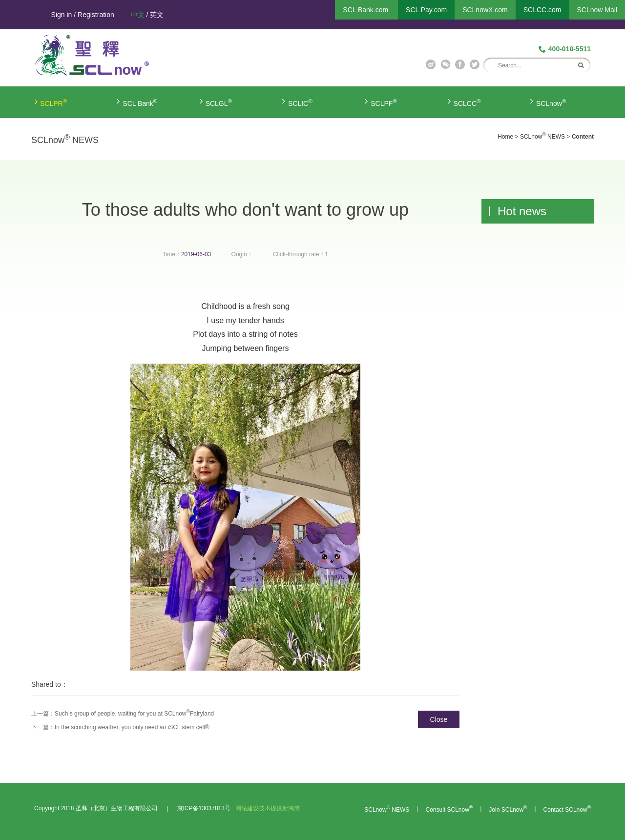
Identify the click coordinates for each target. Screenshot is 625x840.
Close (439, 719)
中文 (138, 15)
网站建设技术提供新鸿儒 (268, 808)
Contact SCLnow (567, 810)
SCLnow (551, 103)
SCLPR (53, 103)
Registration (96, 15)
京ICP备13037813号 (204, 808)
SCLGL (219, 103)
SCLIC (300, 103)
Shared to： (50, 684)
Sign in (62, 15)
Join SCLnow (508, 810)
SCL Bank (140, 103)
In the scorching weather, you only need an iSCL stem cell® (132, 727)
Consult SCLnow (449, 810)
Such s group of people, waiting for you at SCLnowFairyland (134, 714)
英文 (157, 15)
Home (505, 137)
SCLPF (384, 103)
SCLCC (467, 103)
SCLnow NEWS (542, 137)
